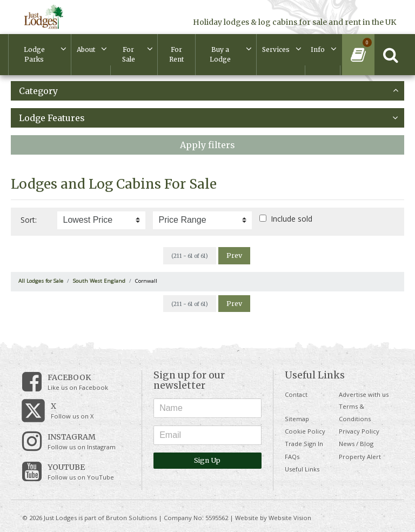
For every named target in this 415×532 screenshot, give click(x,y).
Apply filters (207, 145)
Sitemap (297, 419)
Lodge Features (209, 118)
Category (209, 91)
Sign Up (207, 460)
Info (318, 49)
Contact (296, 394)
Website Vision (290, 518)
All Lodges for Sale (41, 281)
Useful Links (302, 469)
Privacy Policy (359, 431)
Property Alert (360, 457)
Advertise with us (364, 394)
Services (276, 49)
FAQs (292, 457)
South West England (99, 281)
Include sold (292, 219)
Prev (234, 255)
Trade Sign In (304, 444)
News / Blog (356, 444)
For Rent (176, 54)
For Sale (129, 54)
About (86, 49)
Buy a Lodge (220, 54)
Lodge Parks (34, 54)
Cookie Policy (305, 431)
